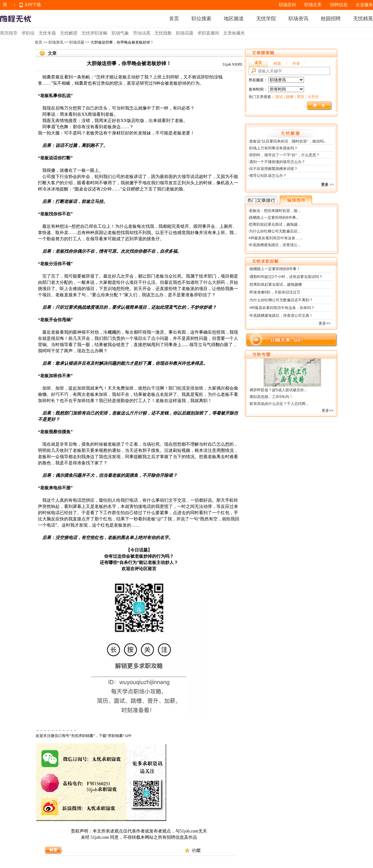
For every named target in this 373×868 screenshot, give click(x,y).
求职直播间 (208, 33)
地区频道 (234, 19)
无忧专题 (47, 33)
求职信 (28, 33)
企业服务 (364, 5)
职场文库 (313, 5)
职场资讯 (298, 19)
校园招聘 (331, 19)
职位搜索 (201, 19)
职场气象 (120, 33)
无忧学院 (266, 19)
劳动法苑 (142, 33)
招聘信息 (339, 5)
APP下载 (33, 5)
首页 (174, 19)
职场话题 (185, 33)
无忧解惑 (69, 33)
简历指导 (9, 33)
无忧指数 (163, 33)
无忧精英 (363, 19)
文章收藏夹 (234, 33)
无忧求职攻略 (94, 33)
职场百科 (288, 5)
